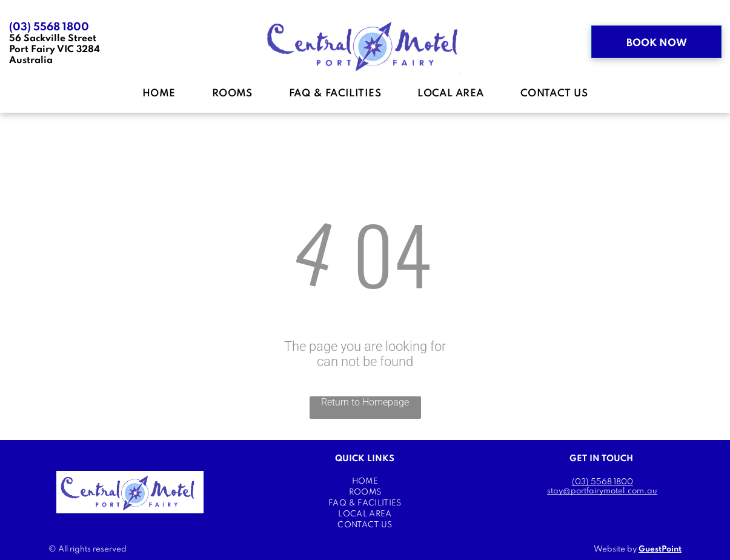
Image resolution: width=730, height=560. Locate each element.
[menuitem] (159, 94)
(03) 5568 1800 (49, 27)
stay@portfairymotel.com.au (602, 491)
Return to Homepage (365, 402)
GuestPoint (660, 549)
